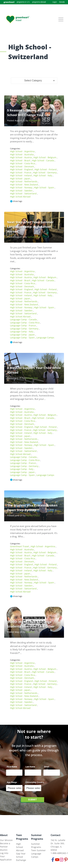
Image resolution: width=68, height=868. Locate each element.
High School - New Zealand (24, 185)
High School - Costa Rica (23, 163)
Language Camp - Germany (24, 329)
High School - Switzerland (24, 193)
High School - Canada (43, 160)
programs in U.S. (23, 2)
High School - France (21, 173)
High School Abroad (20, 197)
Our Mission (6, 840)
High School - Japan (20, 179)
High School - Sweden (22, 191)
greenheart (9, 2)
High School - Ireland (21, 175)
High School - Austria (21, 157)
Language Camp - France (23, 325)
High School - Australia (22, 154)
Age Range (12, 782)
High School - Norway (21, 187)
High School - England (22, 169)
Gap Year (21, 854)
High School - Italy (43, 175)
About (4, 835)
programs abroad (39, 2)
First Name (12, 767)
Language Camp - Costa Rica (25, 323)
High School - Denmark (22, 166)
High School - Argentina (23, 151)
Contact (56, 835)
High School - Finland (46, 169)
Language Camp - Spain (23, 338)
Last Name (30, 767)
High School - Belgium (45, 157)
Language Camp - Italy (22, 332)
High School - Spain (44, 187)
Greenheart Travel (20, 546)
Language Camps (45, 338)
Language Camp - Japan (23, 335)
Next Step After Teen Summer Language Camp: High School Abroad (30, 227)
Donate (62, 2)
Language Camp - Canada (24, 319)
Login (55, 2)
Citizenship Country (35, 782)
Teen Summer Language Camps (38, 854)
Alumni (4, 850)
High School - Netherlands (24, 181)
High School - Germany (45, 173)
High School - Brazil (20, 160)
